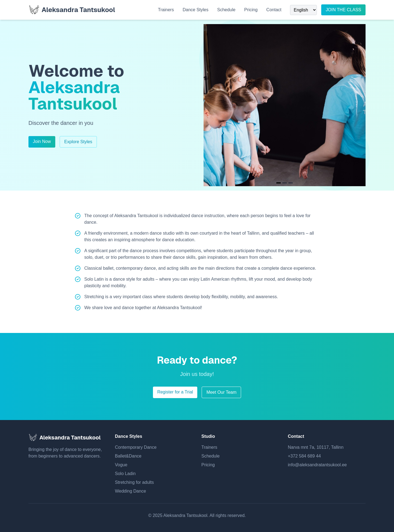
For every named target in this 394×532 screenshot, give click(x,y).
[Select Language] (303, 10)
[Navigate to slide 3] (291, 183)
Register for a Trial (175, 392)
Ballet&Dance (128, 456)
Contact (274, 10)
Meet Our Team (221, 392)
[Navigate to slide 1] (279, 183)
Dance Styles (195, 10)
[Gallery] (285, 105)
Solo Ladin (125, 474)
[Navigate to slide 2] (285, 183)
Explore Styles (78, 142)
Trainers (166, 10)
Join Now (42, 141)
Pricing (251, 10)
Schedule (226, 10)
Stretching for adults (134, 482)
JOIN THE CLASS (343, 10)
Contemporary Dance (136, 447)
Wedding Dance (131, 491)
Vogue (121, 465)
